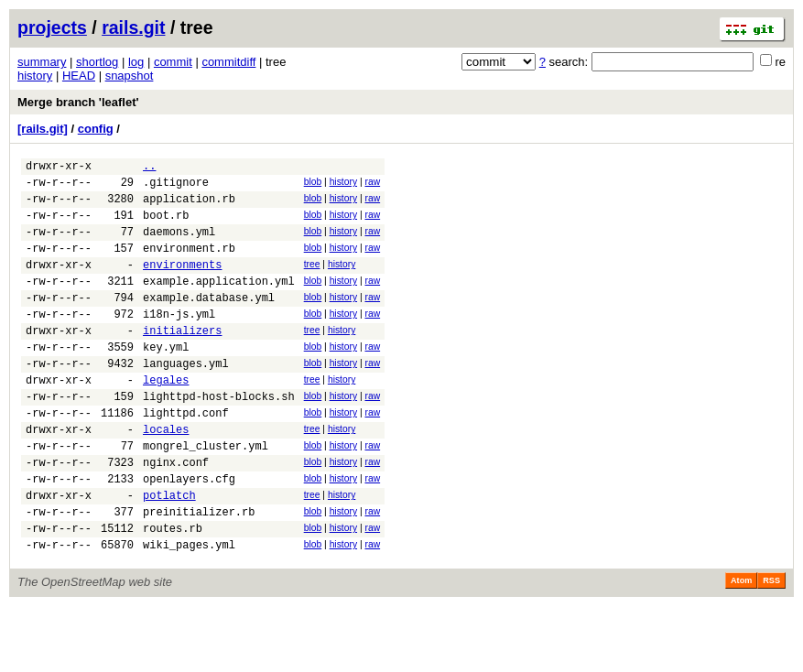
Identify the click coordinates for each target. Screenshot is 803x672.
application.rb (189, 206)
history (35, 76)
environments (182, 283)
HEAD (79, 76)
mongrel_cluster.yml (206, 495)
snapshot (130, 76)
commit (173, 62)
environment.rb (189, 264)
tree (312, 281)
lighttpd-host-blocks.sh (219, 437)
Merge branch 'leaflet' (78, 102)
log (136, 62)
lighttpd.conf (186, 456)
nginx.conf (176, 514)
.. (149, 168)
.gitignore (176, 187)
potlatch (169, 553)
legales (166, 418)
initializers (182, 360)
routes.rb (173, 591)
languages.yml (186, 399)
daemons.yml (179, 245)
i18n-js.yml (179, 341)
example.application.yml (219, 303)
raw (372, 184)
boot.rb (166, 226)
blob (313, 184)
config (96, 129)
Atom (741, 646)
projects (52, 27)
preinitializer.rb (199, 572)
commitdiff (228, 62)
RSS (771, 646)
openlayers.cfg (189, 533)
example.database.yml (209, 322)
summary (42, 62)
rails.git (133, 27)
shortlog (97, 62)
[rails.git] (43, 129)
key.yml (166, 379)
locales (166, 476)
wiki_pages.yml (189, 610)
